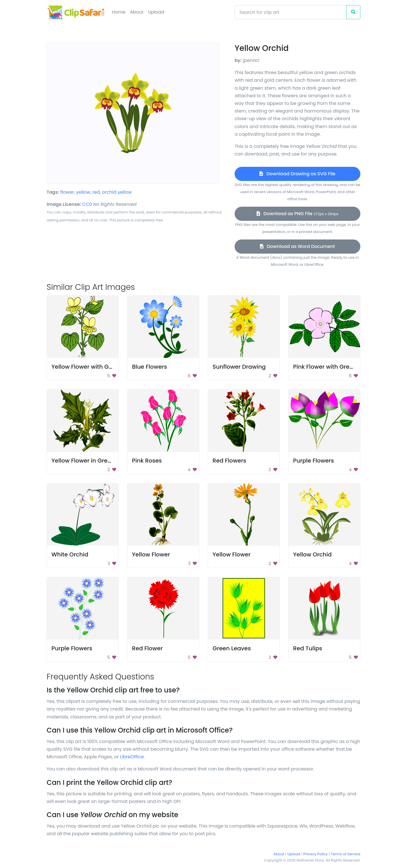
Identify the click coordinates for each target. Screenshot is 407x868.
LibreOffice (132, 757)
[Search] (291, 12)
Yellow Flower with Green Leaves (97, 367)
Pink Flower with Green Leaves (335, 367)
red (96, 192)
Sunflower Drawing (239, 367)
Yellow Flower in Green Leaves (94, 461)
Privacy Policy (315, 854)
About (137, 12)
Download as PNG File (297, 214)
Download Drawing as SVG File (297, 174)
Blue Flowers (150, 367)
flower (67, 192)
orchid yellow (117, 192)
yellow (83, 192)
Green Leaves (232, 648)
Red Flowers (229, 461)
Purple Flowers (313, 461)
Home (119, 12)
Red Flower (147, 648)
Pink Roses (147, 461)
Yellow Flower (151, 554)
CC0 (87, 204)
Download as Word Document (297, 246)
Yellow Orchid (312, 554)
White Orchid (70, 554)
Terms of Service (346, 854)
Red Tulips (308, 648)
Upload (156, 12)
